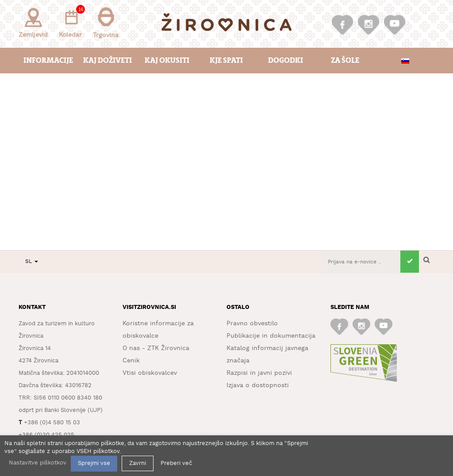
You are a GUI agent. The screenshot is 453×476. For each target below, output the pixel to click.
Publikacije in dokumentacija (271, 336)
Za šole (345, 60)
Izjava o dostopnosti (258, 385)
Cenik (131, 361)
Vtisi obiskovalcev (150, 373)
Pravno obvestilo (252, 324)
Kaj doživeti (107, 60)
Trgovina (106, 23)
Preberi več (176, 463)
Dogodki (286, 60)
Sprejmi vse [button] (94, 463)
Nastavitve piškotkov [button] (38, 463)
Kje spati (226, 60)
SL (32, 261)
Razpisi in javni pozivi (259, 373)
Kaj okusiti (167, 60)
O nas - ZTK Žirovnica (156, 348)
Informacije (48, 60)
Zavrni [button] (138, 463)
